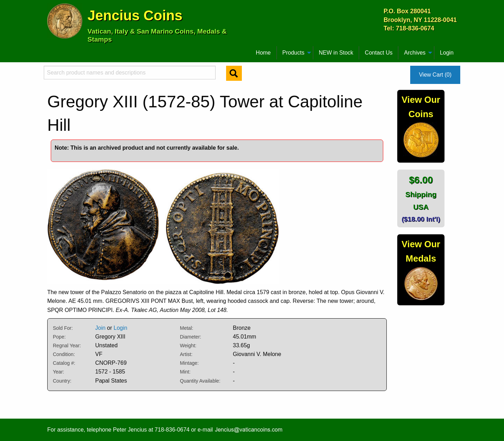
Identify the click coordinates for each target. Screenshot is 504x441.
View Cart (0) (435, 75)
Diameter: (191, 337)
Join (100, 328)
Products (293, 53)
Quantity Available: (200, 381)
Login (447, 53)
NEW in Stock (336, 53)
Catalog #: (64, 363)
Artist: (186, 354)
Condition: (64, 354)
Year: (58, 372)
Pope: (59, 337)
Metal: (187, 328)
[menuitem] (50, 50)
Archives (415, 53)
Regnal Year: (67, 346)
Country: (62, 381)
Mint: (185, 372)
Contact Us (379, 53)
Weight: (188, 346)
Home (263, 53)
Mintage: (189, 363)
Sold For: (63, 328)
